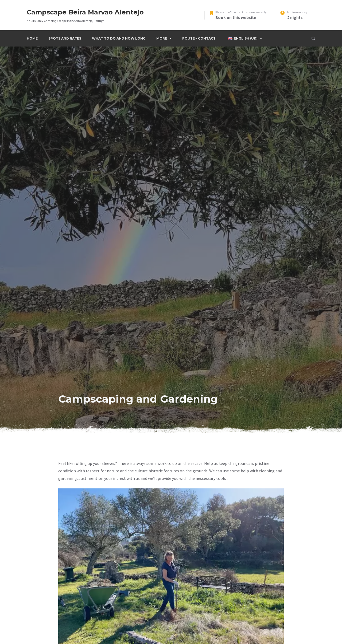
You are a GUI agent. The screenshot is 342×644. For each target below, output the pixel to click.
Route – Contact (199, 38)
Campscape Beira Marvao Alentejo (85, 12)
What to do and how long (119, 38)
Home (32, 38)
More (162, 38)
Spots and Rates (65, 38)
